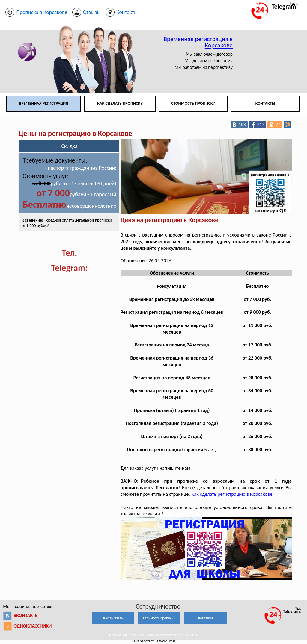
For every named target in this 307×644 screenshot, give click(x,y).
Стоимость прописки (193, 103)
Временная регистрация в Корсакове (198, 42)
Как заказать (113, 618)
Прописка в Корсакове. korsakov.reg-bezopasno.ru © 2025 (153, 635)
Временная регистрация (43, 103)
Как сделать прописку (120, 103)
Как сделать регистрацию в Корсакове (232, 494)
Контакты (265, 103)
